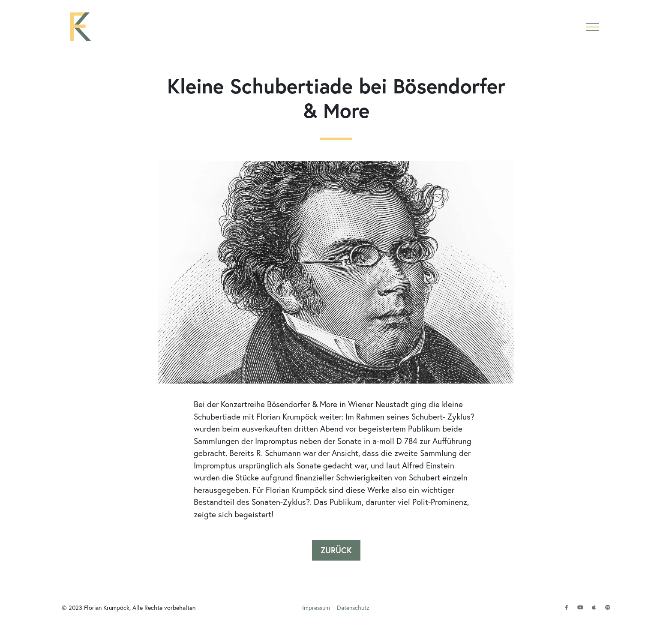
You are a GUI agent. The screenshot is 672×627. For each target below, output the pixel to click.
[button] (592, 27)
